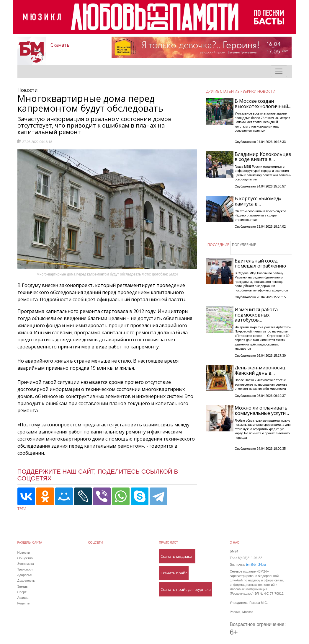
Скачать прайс (174, 573)
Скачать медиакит (177, 556)
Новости (24, 552)
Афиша (23, 598)
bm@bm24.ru (256, 565)
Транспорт (25, 569)
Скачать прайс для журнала (186, 589)
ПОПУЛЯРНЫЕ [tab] (244, 245)
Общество (25, 558)
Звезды (23, 586)
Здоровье (25, 575)
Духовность (26, 581)
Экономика (26, 564)
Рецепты (24, 603)
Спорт (22, 592)
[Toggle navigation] (279, 71)
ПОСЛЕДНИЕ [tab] (218, 245)
